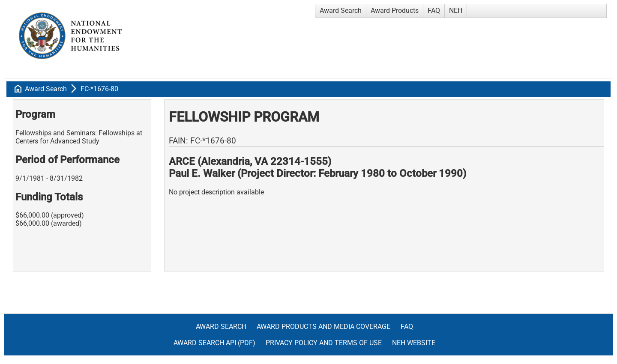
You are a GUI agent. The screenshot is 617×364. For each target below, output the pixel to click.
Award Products (395, 10)
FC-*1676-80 (99, 89)
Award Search (341, 10)
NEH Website (414, 343)
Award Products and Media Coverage (323, 327)
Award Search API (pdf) (214, 343)
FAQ (434, 10)
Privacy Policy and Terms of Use (324, 343)
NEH (456, 10)
